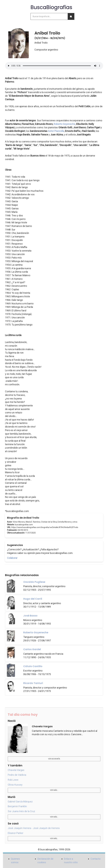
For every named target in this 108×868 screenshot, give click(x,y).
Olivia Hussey (15, 785)
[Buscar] (71, 16)
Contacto (96, 859)
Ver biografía (54, 759)
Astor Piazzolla (56, 131)
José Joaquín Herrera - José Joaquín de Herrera (34, 828)
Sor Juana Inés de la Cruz (21, 811)
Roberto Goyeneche (64, 124)
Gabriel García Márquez (20, 802)
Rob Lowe (13, 780)
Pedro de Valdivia (17, 775)
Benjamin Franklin (17, 806)
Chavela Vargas (16, 770)
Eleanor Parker (16, 833)
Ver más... (54, 790)
